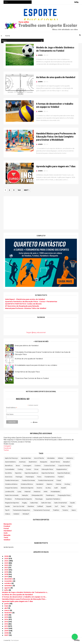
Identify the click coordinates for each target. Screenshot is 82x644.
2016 (6, 616)
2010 (6, 629)
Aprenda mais (26, 459)
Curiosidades (10, 470)
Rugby (25, 504)
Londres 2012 (10, 493)
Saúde (7, 507)
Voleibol (16, 515)
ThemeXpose (15, 641)
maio (7, 607)
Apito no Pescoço (11, 459)
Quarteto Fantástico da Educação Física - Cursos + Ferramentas (31, 303)
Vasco (74, 511)
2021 (6, 569)
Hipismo (49, 485)
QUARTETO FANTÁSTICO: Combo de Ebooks (23, 305)
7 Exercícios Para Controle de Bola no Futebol (32, 379)
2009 (7, 632)
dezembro (9, 580)
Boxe (18, 467)
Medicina (37, 493)
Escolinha (8, 474)
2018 (6, 575)
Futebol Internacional (46, 481)
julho (7, 591)
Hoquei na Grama (11, 489)
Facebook (7, 449)
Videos (8, 515)
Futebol (61, 478)
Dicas (36, 470)
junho (7, 605)
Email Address (12, 409)
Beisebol (66, 463)
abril (6, 609)
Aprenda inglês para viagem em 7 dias (54, 167)
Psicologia (39, 500)
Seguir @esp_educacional (36, 334)
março (7, 611)
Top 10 (7, 511)
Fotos (39, 478)
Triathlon (56, 511)
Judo (6, 534)
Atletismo (70, 459)
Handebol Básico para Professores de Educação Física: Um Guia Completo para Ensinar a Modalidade (55, 138)
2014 (7, 620)
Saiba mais (34, 504)
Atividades (51, 459)
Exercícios (9, 478)
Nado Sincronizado (12, 496)
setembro (9, 587)
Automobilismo (10, 463)
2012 (6, 625)
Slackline (31, 507)
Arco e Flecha (39, 459)
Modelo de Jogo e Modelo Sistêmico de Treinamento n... (25, 593)
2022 (7, 566)
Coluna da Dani (49, 467)
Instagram (7, 447)
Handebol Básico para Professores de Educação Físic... (24, 600)
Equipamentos (62, 470)
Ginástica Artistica (11, 485)
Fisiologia (19, 478)
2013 (6, 623)
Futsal (59, 481)
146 (19, 191)
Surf (56, 507)
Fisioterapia (30, 478)
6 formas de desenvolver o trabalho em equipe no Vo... (24, 598)
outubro (8, 584)
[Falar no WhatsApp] (75, 637)
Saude (72, 504)
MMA (46, 493)
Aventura (22, 463)
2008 (7, 634)
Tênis (70, 507)
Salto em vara (46, 504)
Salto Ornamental (60, 504)
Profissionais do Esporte (23, 500)
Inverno (39, 489)
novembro (9, 582)
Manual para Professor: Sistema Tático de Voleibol (26, 309)
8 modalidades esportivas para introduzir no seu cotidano (36, 366)
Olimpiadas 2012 (37, 496)
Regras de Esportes (12, 504)
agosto (7, 589)
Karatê (63, 489)
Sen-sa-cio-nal (19, 507)
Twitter (6, 451)
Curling (20, 470)
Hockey (67, 485)
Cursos (29, 470)
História (58, 485)
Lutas (19, 493)
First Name (10, 415)
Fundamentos (50, 478)
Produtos (8, 500)
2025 (7, 559)
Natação (25, 496)
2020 (7, 571)
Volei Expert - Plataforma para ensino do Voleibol (25, 300)
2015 (6, 618)
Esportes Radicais (64, 474)
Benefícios (9, 467)
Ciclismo (38, 467)
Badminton (33, 463)
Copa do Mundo (64, 467)
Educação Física (47, 470)
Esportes (18, 474)
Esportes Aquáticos (31, 474)
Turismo (65, 511)
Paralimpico (50, 496)
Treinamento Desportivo (21, 511)
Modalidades (55, 493)
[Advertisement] (41, 214)
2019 (6, 573)
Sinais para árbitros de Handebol (27, 347)
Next (27, 191)
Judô (56, 489)
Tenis (63, 507)
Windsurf (26, 515)
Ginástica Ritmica (27, 485)
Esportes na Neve (48, 474)
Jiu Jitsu (48, 489)
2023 (7, 564)
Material (27, 493)
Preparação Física (64, 496)
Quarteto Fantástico (53, 500)
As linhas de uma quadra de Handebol (54, 78)
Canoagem (27, 467)
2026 (7, 557)
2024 (7, 562)
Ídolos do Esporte (27, 489)
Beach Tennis (55, 463)
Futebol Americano (12, 481)
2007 (7, 636)
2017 (6, 578)
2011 (6, 627)
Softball (40, 507)
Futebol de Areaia (28, 481)
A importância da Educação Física (27, 373)
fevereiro (8, 614)
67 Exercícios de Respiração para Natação (22, 307)
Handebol (40, 485)
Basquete (44, 463)
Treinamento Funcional (42, 511)
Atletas (60, 459)
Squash (49, 507)
